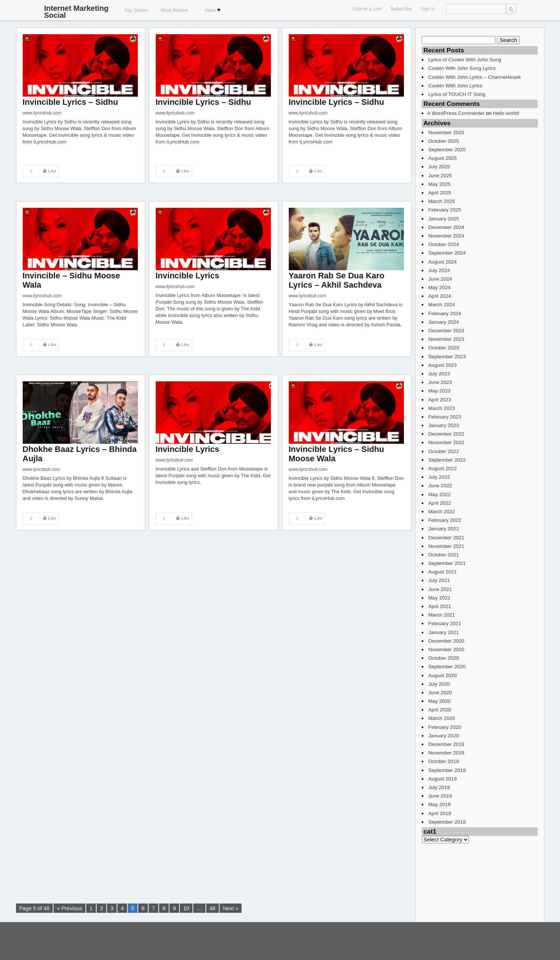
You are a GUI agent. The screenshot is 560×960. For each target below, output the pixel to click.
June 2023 (440, 382)
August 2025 (443, 158)
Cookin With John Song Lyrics (462, 68)
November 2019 (446, 753)
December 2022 (446, 434)
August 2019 (443, 779)
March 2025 (442, 201)
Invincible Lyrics (188, 276)
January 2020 (444, 736)
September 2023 (447, 357)
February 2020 (445, 727)
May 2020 (440, 701)
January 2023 (444, 425)
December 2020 (446, 641)
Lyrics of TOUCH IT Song (457, 94)
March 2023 (442, 408)
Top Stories (136, 10)
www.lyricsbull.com (307, 296)
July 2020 (439, 684)
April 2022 (440, 503)
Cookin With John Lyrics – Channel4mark (475, 77)
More (213, 10)
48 (213, 908)
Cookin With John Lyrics (456, 86)
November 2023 (446, 339)
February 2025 (445, 210)
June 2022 (440, 486)
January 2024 (444, 322)
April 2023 (440, 400)
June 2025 (440, 176)
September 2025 (447, 150)
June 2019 (440, 796)
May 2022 (440, 494)
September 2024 (447, 253)
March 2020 (442, 718)
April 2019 (440, 813)
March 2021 (442, 615)
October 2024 (444, 244)
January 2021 (444, 632)
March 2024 (442, 305)
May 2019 (440, 804)
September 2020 (447, 667)
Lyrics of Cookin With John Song (465, 60)
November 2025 (446, 132)
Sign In (428, 9)
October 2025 (444, 141)
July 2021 (439, 580)
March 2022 (442, 512)
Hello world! (506, 113)
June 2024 (440, 279)
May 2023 (440, 391)
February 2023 (445, 417)
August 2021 (443, 572)
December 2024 (446, 227)
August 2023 (443, 365)
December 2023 (446, 331)
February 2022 (445, 520)
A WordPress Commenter (456, 113)
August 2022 (443, 468)
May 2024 (440, 287)
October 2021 (444, 555)
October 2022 (444, 451)
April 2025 (440, 193)
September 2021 (447, 563)
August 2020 (443, 675)
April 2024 (440, 296)
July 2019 (439, 787)
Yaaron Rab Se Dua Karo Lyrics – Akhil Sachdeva (337, 280)
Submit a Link (367, 9)
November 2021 (446, 546)
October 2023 (444, 348)
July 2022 (439, 477)
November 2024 (446, 236)
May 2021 (440, 598)
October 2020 (444, 658)
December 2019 (446, 744)
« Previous (69, 908)
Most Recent (174, 10)
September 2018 (447, 822)
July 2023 (439, 374)
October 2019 (444, 761)
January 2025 (444, 219)
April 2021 (440, 606)
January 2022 (444, 529)
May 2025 (440, 184)
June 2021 (440, 589)
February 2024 (445, 313)
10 (186, 908)
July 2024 (439, 270)
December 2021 (446, 538)
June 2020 (440, 693)
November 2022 (446, 442)
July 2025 (439, 167)
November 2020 (446, 649)
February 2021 (445, 623)
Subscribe (401, 9)
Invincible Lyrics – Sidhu (70, 102)
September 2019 (447, 770)
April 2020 (440, 710)
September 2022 (447, 460)
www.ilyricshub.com (42, 113)
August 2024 (443, 262)
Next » (231, 908)
